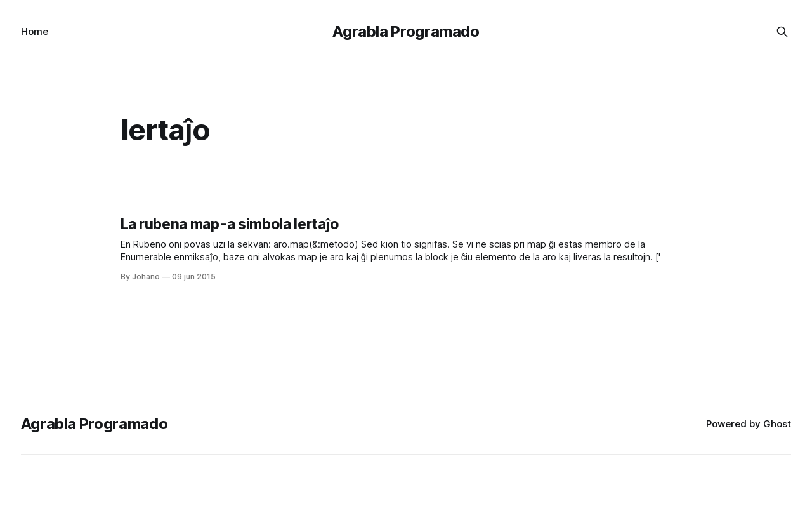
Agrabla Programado (406, 31)
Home (35, 31)
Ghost (777, 424)
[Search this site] (782, 32)
